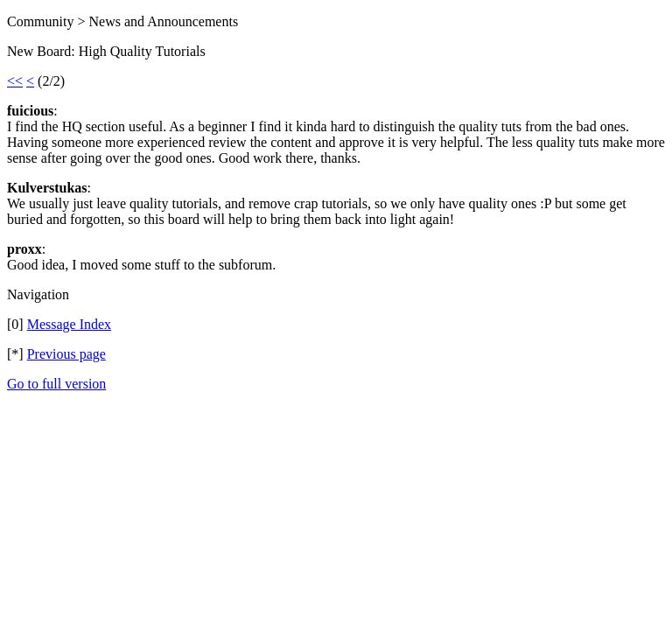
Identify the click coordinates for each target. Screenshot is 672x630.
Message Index (69, 324)
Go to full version (56, 384)
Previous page (66, 354)
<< (15, 81)
